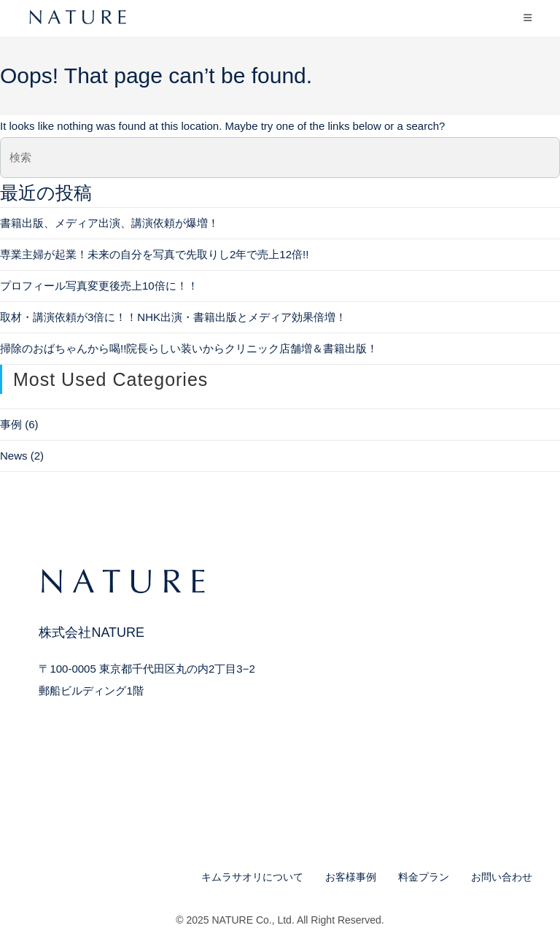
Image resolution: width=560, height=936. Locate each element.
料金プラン (424, 877)
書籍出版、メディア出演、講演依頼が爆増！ (109, 223)
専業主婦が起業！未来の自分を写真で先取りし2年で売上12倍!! (154, 254)
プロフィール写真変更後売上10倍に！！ (99, 286)
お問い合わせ (502, 877)
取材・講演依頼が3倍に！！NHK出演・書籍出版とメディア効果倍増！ (173, 317)
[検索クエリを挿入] (280, 158)
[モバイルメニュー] (528, 18)
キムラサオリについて (252, 877)
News (14, 456)
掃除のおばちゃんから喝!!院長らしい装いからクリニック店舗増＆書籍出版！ (189, 348)
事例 (11, 424)
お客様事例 (351, 877)
